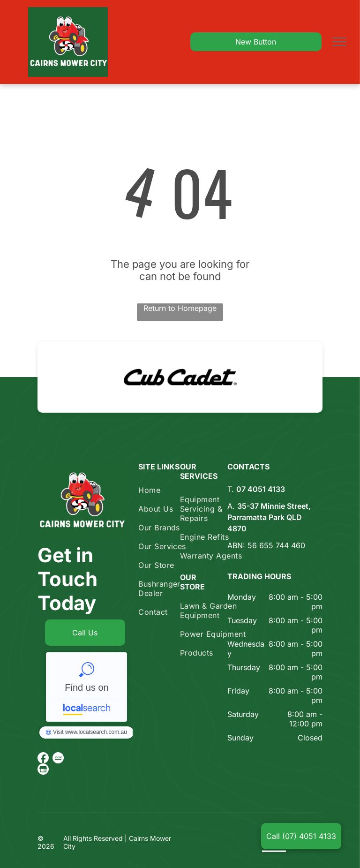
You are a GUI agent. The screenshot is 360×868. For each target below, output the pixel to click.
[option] (180, 377)
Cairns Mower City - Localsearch (86, 687)
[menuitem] (172, 490)
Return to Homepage (180, 308)
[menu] (339, 42)
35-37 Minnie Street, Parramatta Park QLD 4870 (269, 517)
